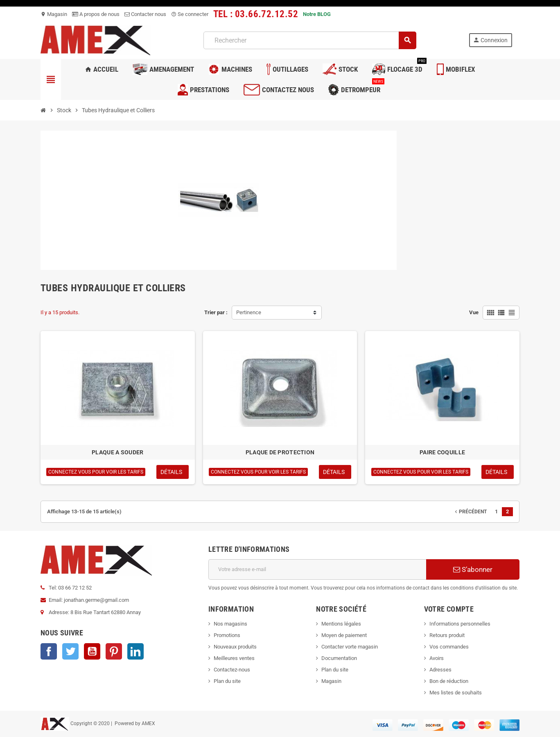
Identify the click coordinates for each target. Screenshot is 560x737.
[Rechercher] (310, 40)
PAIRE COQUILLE (442, 452)
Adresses (440, 670)
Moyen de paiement (344, 635)
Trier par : (216, 312)
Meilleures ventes (234, 658)
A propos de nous (96, 14)
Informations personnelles (460, 624)
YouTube (92, 651)
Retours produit (447, 635)
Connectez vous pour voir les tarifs (96, 472)
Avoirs (437, 658)
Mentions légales (341, 624)
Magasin (54, 14)
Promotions (227, 635)
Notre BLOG (317, 14)
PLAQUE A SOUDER (117, 452)
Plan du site (227, 681)
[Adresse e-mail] (317, 569)
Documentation (339, 658)
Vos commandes (449, 647)
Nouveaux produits (235, 647)
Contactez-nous (232, 670)
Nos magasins (230, 624)
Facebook (49, 651)
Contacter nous (145, 14)
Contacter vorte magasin (350, 647)
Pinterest (114, 651)
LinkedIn (135, 651)
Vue (474, 312)
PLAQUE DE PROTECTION (280, 452)
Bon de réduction (449, 681)
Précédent (470, 512)
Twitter (70, 651)
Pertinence (249, 312)
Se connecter (190, 14)
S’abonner (473, 569)
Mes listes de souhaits (456, 693)
